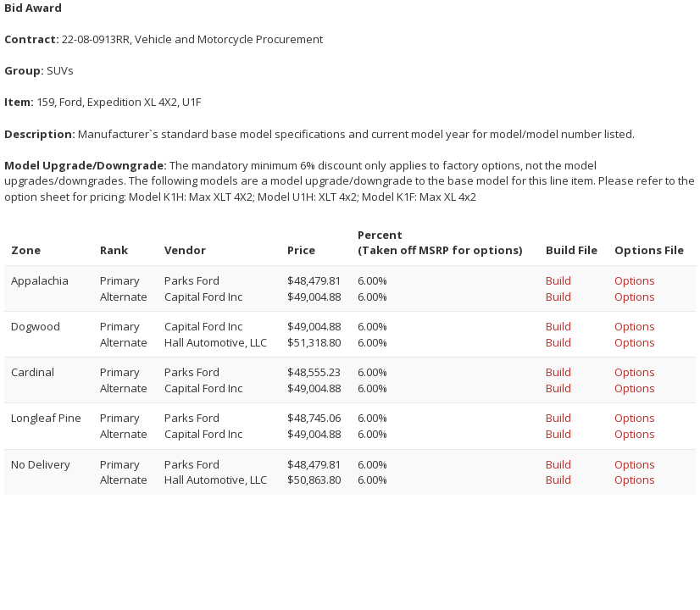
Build (558, 280)
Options (635, 280)
